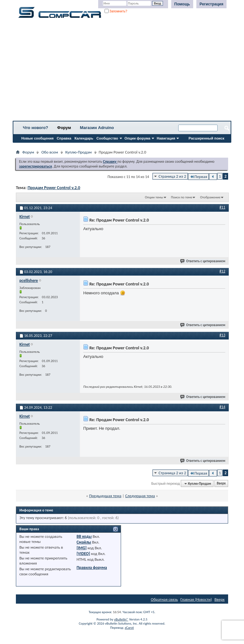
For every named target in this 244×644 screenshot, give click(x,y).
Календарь (84, 138)
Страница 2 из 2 (172, 176)
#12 (222, 271)
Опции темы (154, 197)
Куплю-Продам (79, 152)
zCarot (129, 628)
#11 (222, 207)
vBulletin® (121, 619)
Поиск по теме (182, 197)
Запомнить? (116, 11)
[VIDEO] (83, 554)
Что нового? (36, 128)
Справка (64, 138)
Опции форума (137, 138)
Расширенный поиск (207, 138)
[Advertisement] (122, 72)
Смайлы (84, 542)
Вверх (221, 484)
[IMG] (82, 548)
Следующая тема (140, 496)
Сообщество (107, 138)
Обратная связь (164, 599)
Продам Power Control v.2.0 (54, 188)
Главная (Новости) (196, 599)
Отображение (210, 197)
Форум (64, 128)
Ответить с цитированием (203, 261)
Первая (198, 177)
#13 (222, 335)
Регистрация (211, 4)
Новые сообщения (37, 138)
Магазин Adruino (97, 128)
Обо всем (50, 152)
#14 (222, 407)
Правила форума (92, 568)
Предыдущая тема (105, 496)
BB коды (84, 536)
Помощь (182, 4)
